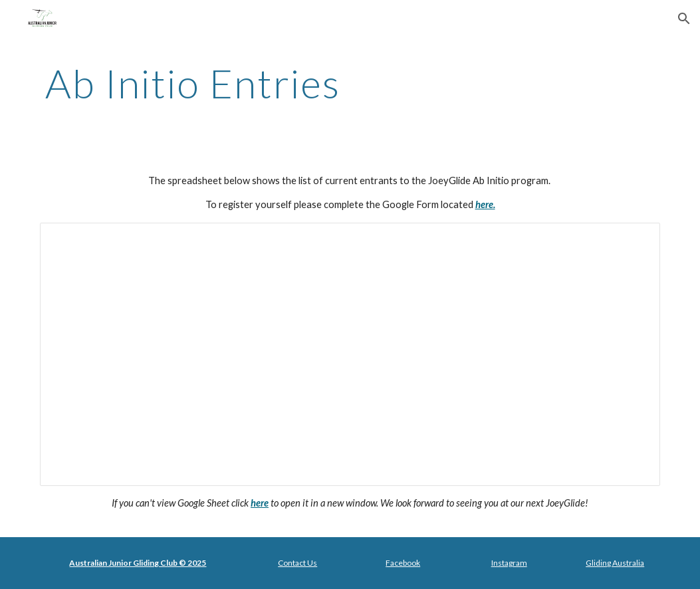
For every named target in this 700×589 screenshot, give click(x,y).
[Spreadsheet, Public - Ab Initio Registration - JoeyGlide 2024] (350, 354)
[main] (297, 83)
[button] (684, 19)
